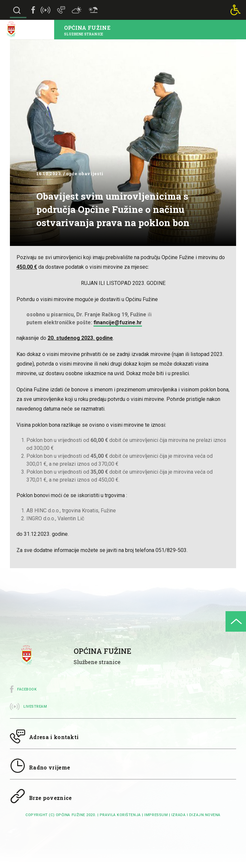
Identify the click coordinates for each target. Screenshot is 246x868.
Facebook (27, 689)
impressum (156, 815)
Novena (213, 815)
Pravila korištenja (120, 815)
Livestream (35, 707)
